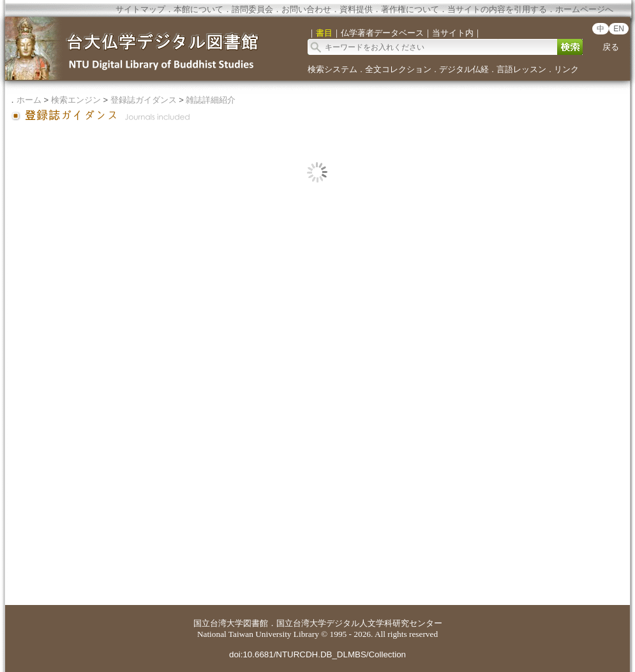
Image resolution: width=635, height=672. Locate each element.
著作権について (410, 9)
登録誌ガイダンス (144, 100)
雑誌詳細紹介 (211, 100)
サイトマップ (140, 9)
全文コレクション (398, 69)
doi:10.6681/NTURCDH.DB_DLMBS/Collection (317, 654)
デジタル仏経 (464, 69)
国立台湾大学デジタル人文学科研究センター (359, 623)
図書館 (256, 623)
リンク (566, 69)
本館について (198, 9)
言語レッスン (521, 69)
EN (619, 29)
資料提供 (356, 9)
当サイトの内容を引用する (497, 9)
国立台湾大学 (218, 623)
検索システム (332, 69)
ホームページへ (584, 9)
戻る (611, 47)
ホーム (29, 100)
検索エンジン (76, 100)
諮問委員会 (252, 9)
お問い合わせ (306, 9)
